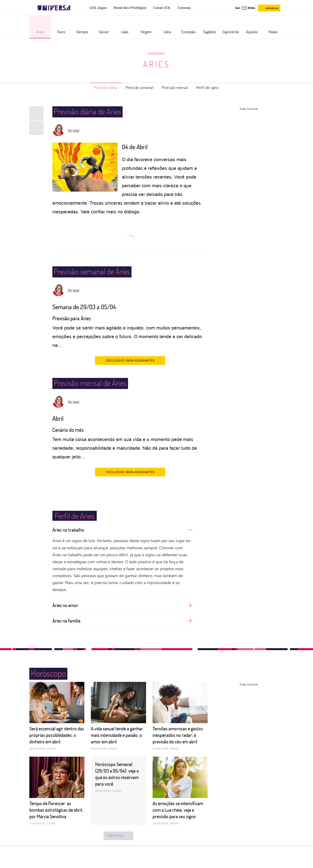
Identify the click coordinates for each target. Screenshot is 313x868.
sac (238, 8)
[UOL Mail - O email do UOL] (249, 8)
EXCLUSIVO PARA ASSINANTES (130, 360)
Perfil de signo (208, 87)
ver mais (118, 836)
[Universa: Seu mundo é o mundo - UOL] (54, 8)
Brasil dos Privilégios (130, 8)
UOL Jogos (98, 8)
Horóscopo (156, 54)
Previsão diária (106, 87)
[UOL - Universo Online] (74, 8)
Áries (156, 64)
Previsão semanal (140, 87)
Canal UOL (162, 8)
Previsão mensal (175, 87)
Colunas (184, 8)
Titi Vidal (73, 131)
